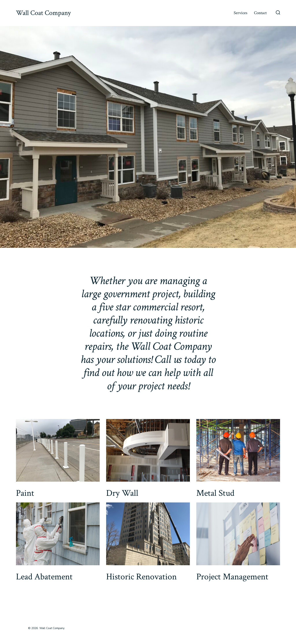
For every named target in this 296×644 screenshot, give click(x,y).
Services (240, 13)
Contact (260, 13)
